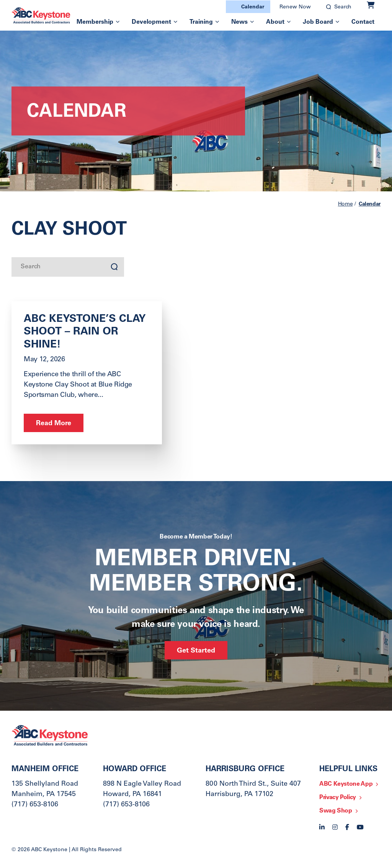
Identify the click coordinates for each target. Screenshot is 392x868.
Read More (54, 424)
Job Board (318, 22)
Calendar (253, 7)
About (275, 22)
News (239, 22)
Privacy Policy (338, 798)
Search (343, 7)
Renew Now (295, 7)
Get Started (196, 651)
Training (201, 22)
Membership (95, 22)
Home (345, 204)
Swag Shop (336, 811)
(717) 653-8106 (35, 805)
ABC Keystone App (346, 784)
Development (151, 22)
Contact (363, 22)
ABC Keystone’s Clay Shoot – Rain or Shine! (85, 332)
